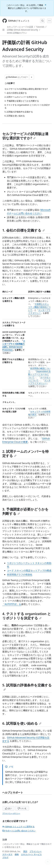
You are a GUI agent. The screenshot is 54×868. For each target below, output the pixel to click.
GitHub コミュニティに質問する (18, 827)
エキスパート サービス (31, 854)
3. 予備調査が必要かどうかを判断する (25, 511)
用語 (25, 851)
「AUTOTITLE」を (12, 604)
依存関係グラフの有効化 (20, 574)
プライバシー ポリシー (11, 813)
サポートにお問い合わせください (19, 831)
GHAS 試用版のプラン (17, 33)
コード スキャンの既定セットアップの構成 (29, 570)
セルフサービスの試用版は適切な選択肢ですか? (25, 136)
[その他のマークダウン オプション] (32, 77)
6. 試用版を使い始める (22, 723)
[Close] (46, 5)
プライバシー (36, 851)
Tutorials (40, 27)
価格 (17, 854)
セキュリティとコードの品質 (20, 27)
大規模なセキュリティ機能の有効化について (39, 307)
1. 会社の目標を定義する (24, 230)
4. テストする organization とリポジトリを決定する (27, 616)
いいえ (22, 808)
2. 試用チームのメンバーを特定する (25, 453)
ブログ (5, 857)
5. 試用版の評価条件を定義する (27, 687)
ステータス (7, 854)
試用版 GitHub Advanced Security (22, 30)
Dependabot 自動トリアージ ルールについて (39, 374)
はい (8, 808)
